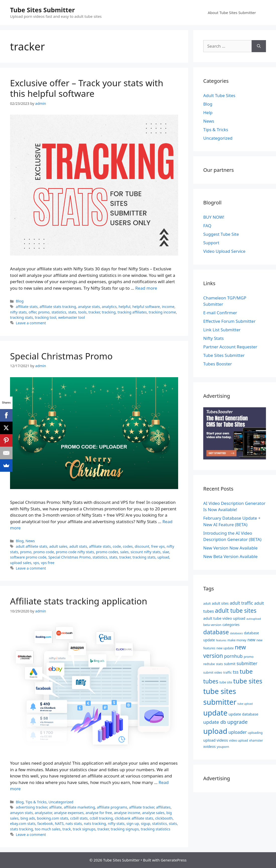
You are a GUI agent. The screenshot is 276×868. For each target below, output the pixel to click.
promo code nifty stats (75, 552)
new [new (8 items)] (251, 640)
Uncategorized (61, 802)
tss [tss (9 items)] (236, 672)
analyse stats (89, 307)
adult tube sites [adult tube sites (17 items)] (236, 611)
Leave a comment (31, 323)
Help (208, 112)
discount (142, 546)
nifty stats (18, 312)
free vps (158, 546)
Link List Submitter (222, 330)
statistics (59, 312)
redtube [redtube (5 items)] (209, 664)
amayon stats (21, 813)
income (168, 307)
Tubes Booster (218, 364)
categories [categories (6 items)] (231, 625)
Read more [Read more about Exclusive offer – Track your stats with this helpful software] (146, 288)
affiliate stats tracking (58, 307)
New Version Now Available (230, 548)
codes (128, 546)
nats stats (74, 823)
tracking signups (125, 829)
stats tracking (21, 829)
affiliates (163, 807)
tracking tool (46, 317)
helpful (124, 307)
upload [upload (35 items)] (215, 731)
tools (82, 312)
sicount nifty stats (145, 552)
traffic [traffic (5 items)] (228, 673)
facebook (45, 823)
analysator (43, 813)
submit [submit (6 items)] (230, 664)
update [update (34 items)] (215, 713)
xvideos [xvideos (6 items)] (209, 746)
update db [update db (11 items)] (215, 722)
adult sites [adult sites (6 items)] (220, 603)
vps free (48, 563)
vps (36, 563)
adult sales (58, 546)
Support (211, 243)
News (30, 541)
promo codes (107, 552)
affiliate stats (27, 307)
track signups (84, 829)
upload (163, 557)
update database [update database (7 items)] (244, 714)
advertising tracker (31, 807)
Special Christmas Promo (61, 356)
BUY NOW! (214, 217)
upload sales (21, 563)
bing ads (28, 818)
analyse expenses (69, 813)
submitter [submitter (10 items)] (247, 663)
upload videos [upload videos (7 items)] (216, 740)
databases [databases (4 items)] (236, 633)
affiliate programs (112, 807)
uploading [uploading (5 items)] (255, 733)
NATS (59, 823)
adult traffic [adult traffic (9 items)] (241, 603)
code (117, 546)
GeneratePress (174, 860)
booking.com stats (53, 818)
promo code (44, 552)
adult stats (78, 546)
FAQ (207, 226)
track (67, 829)
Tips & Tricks (36, 802)
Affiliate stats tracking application (79, 601)
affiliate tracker (142, 807)
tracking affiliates (132, 312)
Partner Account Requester (230, 347)
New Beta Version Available (230, 556)
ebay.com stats (23, 823)
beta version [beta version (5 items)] (212, 625)
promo (44, 312)
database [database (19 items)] (216, 632)
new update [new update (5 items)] (225, 648)
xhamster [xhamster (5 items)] (256, 740)
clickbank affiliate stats (134, 818)
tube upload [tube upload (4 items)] (245, 704)
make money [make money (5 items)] (237, 640)
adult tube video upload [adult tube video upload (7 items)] (224, 618)
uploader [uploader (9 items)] (237, 732)
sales (124, 552)
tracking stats (21, 317)
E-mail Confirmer (220, 313)
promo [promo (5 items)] (249, 657)
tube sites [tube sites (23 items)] (248, 681)
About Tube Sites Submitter (232, 13)
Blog (20, 301)
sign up (133, 823)
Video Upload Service (224, 251)
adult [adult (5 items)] (207, 604)
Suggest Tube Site (221, 234)
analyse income (127, 813)
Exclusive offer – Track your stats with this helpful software (87, 88)
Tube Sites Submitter (42, 10)
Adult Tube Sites (219, 95)
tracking (109, 312)
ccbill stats (79, 818)
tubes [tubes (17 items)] (211, 681)
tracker (94, 312)
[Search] (259, 46)
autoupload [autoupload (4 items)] (254, 619)
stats (72, 312)
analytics (109, 307)
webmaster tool (72, 317)
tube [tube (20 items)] (246, 671)
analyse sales (153, 813)
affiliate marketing (79, 807)
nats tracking (95, 823)
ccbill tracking (101, 818)
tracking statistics (156, 829)
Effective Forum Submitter (229, 321)
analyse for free (99, 813)
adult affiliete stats (31, 546)
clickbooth (164, 818)
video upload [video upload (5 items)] (238, 740)
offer (32, 312)
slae (166, 552)
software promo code (28, 557)
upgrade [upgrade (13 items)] (237, 722)
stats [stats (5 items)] (220, 664)
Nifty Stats (214, 338)
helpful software (146, 307)
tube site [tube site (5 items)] (226, 682)
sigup (145, 823)
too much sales (48, 829)
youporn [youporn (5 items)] (223, 747)
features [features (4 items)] (221, 640)
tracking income (162, 312)
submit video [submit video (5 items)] (213, 673)
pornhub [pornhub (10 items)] (233, 656)
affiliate (56, 807)
